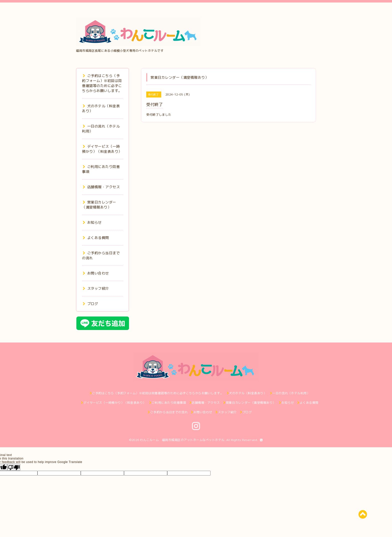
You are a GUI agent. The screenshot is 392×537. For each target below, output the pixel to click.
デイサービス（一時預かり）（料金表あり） (102, 149)
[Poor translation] (14, 467)
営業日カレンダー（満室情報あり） (99, 205)
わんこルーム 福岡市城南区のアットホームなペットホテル (182, 440)
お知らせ (92, 222)
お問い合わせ (96, 273)
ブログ (90, 304)
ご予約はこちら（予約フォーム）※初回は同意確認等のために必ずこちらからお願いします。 (102, 83)
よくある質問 (96, 238)
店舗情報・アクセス (101, 187)
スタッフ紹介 (96, 288)
